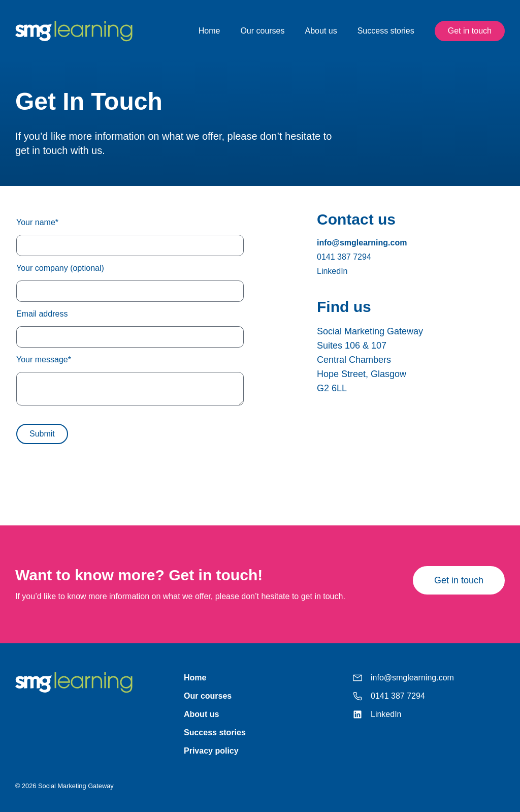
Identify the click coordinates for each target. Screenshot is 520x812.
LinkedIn (332, 271)
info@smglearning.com (362, 243)
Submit (42, 434)
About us (321, 31)
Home (209, 31)
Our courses (262, 31)
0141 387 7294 (344, 257)
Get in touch (470, 31)
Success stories (386, 31)
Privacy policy (211, 751)
